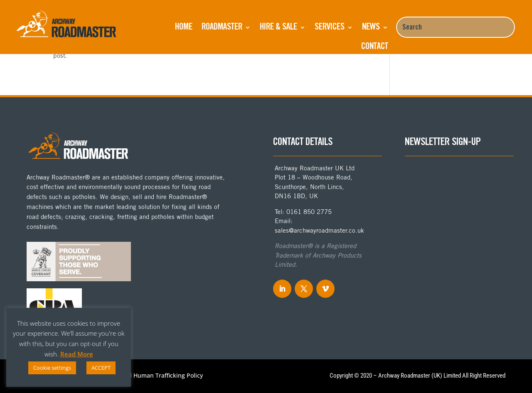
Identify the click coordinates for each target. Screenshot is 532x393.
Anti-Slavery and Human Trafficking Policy (144, 376)
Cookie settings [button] (52, 368)
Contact (375, 47)
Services (330, 27)
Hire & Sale (278, 27)
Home (184, 27)
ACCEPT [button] (101, 368)
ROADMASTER (222, 27)
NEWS (371, 27)
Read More (77, 354)
